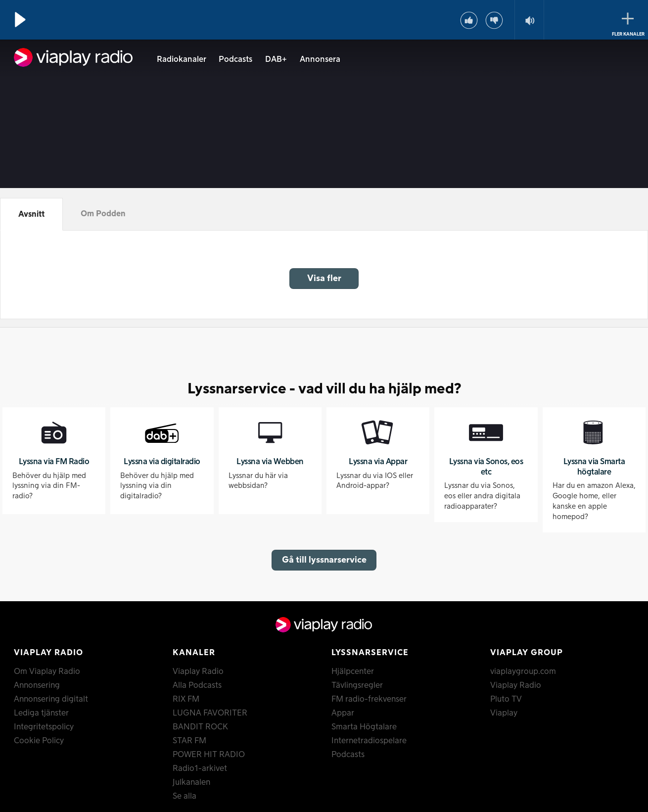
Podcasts (235, 59)
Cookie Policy (39, 741)
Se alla (185, 796)
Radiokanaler (182, 59)
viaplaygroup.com (523, 671)
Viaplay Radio (198, 671)
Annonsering (37, 685)
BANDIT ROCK (200, 727)
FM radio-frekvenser (369, 699)
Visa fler (324, 278)
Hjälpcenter (353, 671)
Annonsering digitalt (51, 699)
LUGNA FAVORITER (210, 713)
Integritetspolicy (44, 727)
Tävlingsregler (357, 685)
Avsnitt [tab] (31, 214)
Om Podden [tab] (103, 214)
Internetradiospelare (369, 741)
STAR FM (189, 741)
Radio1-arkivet (200, 768)
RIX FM (186, 699)
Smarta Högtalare (364, 727)
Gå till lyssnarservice (324, 560)
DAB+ (276, 59)
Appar (343, 713)
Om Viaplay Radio (47, 671)
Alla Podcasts (197, 685)
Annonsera (320, 59)
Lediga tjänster (41, 713)
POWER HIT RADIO (209, 755)
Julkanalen (191, 782)
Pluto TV (506, 699)
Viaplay (504, 713)
